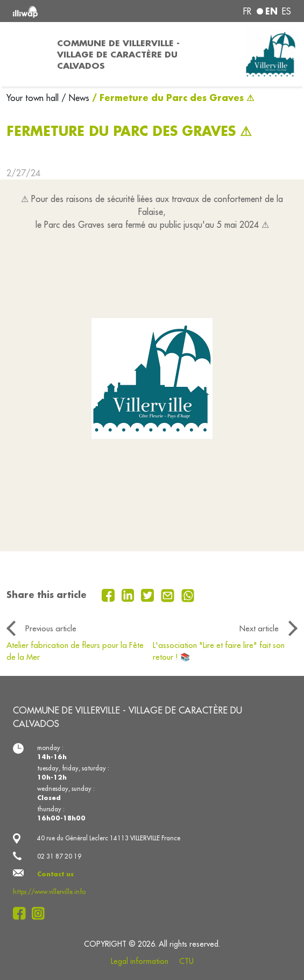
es (287, 11)
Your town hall (34, 98)
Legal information (140, 961)
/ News (75, 98)
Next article (259, 628)
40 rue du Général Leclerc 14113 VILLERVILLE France (109, 838)
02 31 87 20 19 (59, 856)
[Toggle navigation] (25, 54)
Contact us (55, 874)
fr (247, 11)
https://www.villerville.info (49, 892)
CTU (186, 961)
